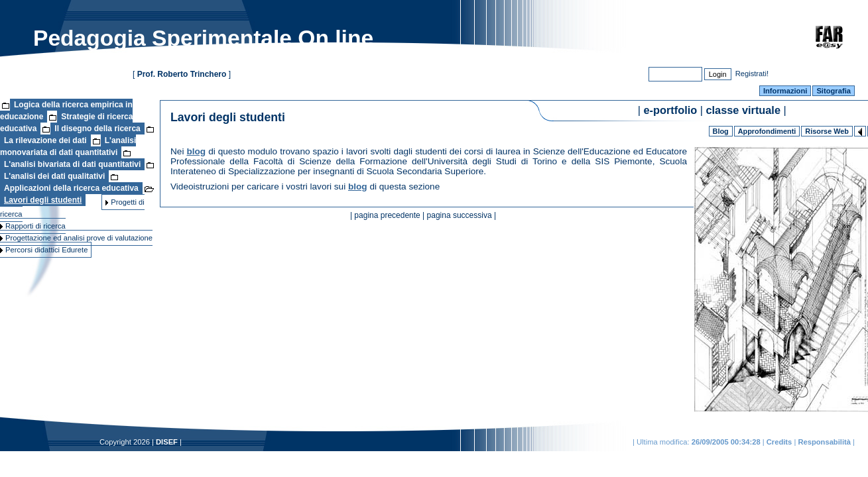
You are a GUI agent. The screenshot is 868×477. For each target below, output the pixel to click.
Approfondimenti (767, 131)
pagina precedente (387, 215)
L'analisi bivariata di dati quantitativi (72, 164)
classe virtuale (743, 110)
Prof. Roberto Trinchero (182, 74)
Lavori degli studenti (43, 200)
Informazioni (785, 91)
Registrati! (752, 73)
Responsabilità (824, 442)
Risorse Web (827, 131)
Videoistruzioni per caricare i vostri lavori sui (259, 186)
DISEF (167, 442)
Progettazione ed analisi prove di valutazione (76, 238)
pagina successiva (460, 215)
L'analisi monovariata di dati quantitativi (68, 146)
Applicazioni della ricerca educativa (71, 188)
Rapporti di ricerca (33, 226)
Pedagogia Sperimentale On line (203, 38)
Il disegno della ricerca (97, 129)
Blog (721, 131)
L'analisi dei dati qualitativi (54, 176)
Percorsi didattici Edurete (44, 250)
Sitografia (834, 91)
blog (196, 151)
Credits (779, 442)
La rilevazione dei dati (45, 140)
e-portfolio (671, 110)
